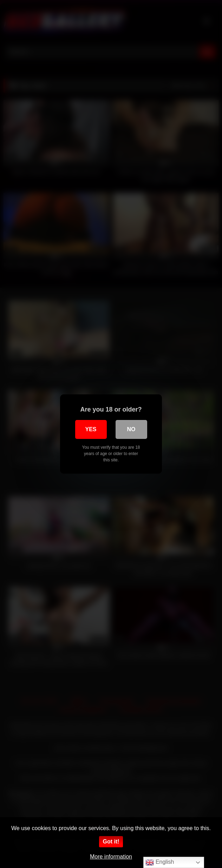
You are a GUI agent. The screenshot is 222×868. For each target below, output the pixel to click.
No (131, 429)
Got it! (111, 842)
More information (111, 857)
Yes (91, 429)
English (160, 862)
